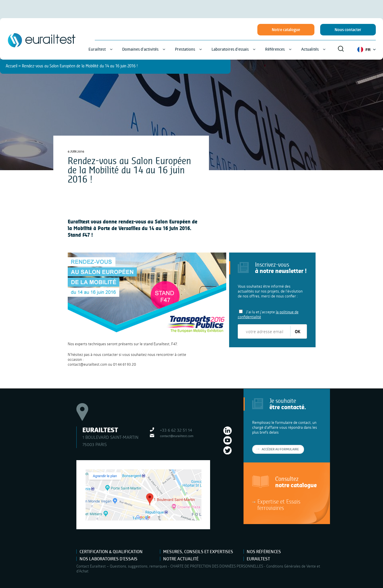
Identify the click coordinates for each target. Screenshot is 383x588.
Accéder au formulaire (280, 449)
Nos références (264, 552)
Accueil (12, 66)
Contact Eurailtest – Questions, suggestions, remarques (122, 566)
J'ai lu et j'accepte (268, 314)
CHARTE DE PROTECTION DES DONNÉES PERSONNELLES (217, 566)
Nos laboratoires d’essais (109, 559)
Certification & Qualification (111, 552)
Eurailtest (258, 559)
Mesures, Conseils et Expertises (198, 552)
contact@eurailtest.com (87, 364)
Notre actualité (181, 559)
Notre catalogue (286, 30)
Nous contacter (348, 30)
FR (367, 50)
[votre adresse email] (264, 331)
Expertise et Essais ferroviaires (279, 504)
